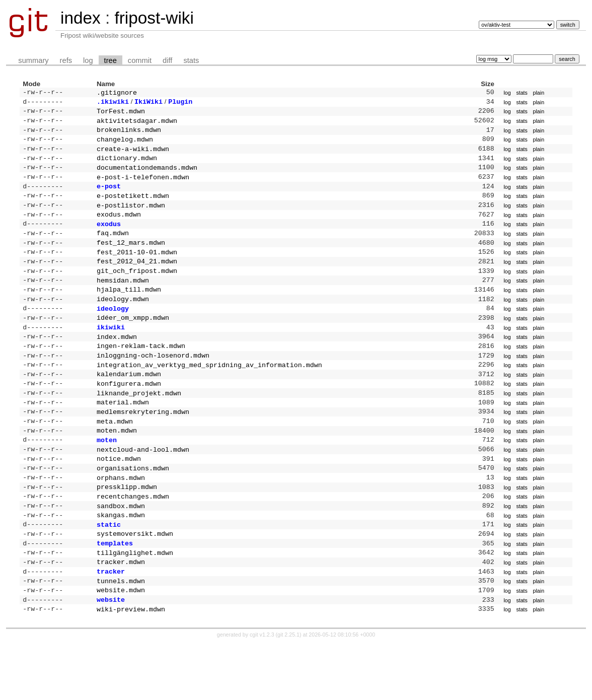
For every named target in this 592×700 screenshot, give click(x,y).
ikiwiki (111, 353)
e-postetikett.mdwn (133, 207)
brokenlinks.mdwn (129, 134)
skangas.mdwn (121, 561)
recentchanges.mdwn (133, 540)
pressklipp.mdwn (127, 530)
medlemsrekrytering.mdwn (143, 447)
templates (115, 592)
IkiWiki (149, 103)
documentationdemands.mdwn (147, 176)
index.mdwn (117, 364)
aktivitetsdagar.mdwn (137, 124)
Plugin (180, 103)
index (81, 18)
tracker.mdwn (121, 613)
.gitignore (117, 93)
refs (66, 60)
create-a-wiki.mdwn (133, 156)
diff (167, 60)
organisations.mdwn (133, 509)
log (88, 60)
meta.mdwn (115, 457)
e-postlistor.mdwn (131, 218)
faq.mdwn (113, 249)
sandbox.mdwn (121, 551)
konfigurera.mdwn (129, 415)
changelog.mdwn (125, 145)
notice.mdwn (119, 499)
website (111, 655)
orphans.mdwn (121, 520)
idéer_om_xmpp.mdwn (133, 342)
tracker (111, 623)
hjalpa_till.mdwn (129, 311)
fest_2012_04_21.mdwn (137, 280)
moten (107, 478)
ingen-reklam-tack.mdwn (141, 374)
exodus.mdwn (119, 228)
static (109, 572)
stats (191, 60)
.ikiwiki (113, 103)
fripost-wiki (154, 18)
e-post (109, 197)
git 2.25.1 (288, 691)
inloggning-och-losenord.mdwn (153, 384)
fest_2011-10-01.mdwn (137, 270)
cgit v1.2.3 (262, 691)
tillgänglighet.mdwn (135, 603)
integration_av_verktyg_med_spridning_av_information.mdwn (209, 395)
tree (110, 60)
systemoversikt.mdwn (135, 582)
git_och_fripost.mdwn (137, 291)
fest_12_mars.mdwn (131, 259)
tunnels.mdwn (121, 634)
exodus (109, 239)
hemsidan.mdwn (123, 301)
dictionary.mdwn (127, 166)
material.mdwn (123, 436)
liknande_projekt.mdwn (139, 426)
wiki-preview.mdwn (131, 665)
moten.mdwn (117, 467)
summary (33, 60)
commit (140, 60)
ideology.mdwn (123, 322)
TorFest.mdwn (121, 114)
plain (539, 93)
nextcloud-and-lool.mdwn (143, 488)
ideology (113, 332)
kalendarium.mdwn (129, 405)
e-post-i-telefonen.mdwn (143, 187)
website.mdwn (121, 644)
